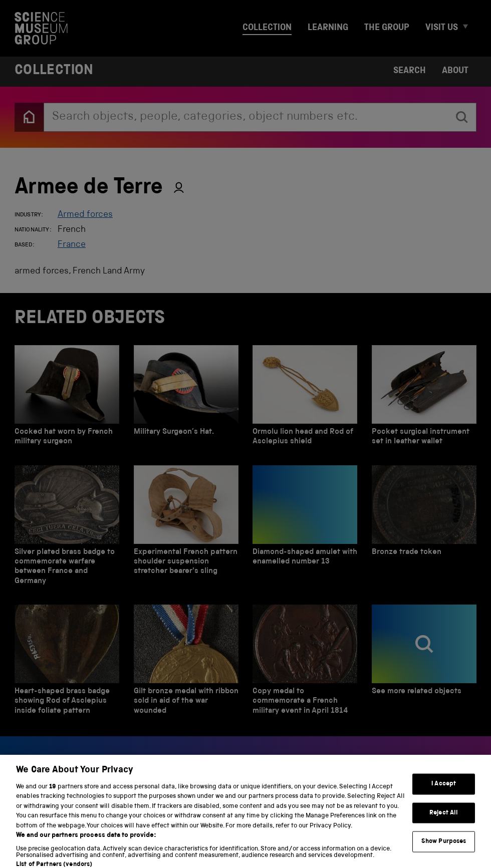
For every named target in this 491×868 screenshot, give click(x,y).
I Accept (444, 792)
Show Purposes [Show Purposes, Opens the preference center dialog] (444, 850)
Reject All (444, 821)
